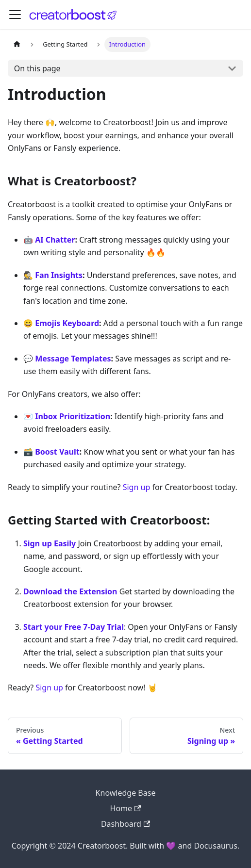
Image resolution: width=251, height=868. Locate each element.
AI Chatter (55, 240)
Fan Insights (59, 275)
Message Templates (73, 359)
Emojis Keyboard (67, 323)
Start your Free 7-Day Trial (74, 627)
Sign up (137, 487)
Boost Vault (57, 452)
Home (126, 808)
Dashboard (125, 824)
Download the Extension (70, 591)
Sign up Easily (50, 543)
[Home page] (17, 44)
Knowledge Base (126, 793)
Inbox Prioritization (73, 416)
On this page (37, 68)
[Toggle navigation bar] (15, 15)
